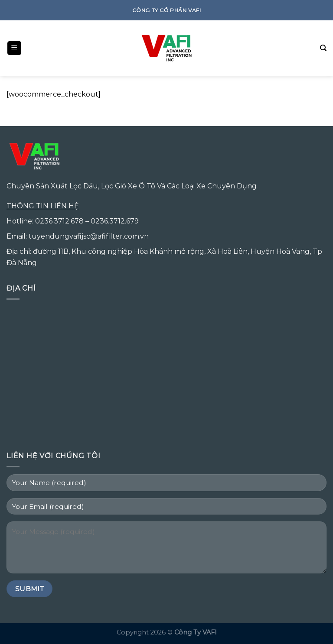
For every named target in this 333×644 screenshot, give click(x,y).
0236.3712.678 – (63, 221)
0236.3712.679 (115, 221)
